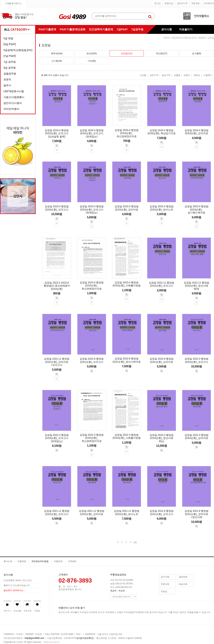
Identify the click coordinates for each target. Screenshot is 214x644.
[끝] (135, 542)
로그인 (157, 3)
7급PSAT (122, 29)
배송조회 (183, 584)
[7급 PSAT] (10, 56)
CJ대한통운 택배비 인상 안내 (18, 580)
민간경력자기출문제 (101, 29)
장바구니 (182, 3)
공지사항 (167, 29)
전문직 (7, 79)
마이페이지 (209, 3)
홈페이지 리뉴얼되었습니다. (17, 585)
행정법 (202, 38)
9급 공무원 (10, 68)
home (166, 38)
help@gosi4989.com (34, 638)
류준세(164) (57, 53)
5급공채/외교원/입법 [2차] (18, 50)
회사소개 (8, 561)
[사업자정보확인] (85, 638)
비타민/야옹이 (11, 109)
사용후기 (208, 75)
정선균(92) (92, 53)
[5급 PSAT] (10, 44)
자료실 (164, 591)
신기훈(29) (57, 61)
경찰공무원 (10, 74)
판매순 (197, 75)
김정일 (211, 38)
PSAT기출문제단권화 (73, 29)
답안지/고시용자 (13, 103)
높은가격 (166, 75)
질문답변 (183, 577)
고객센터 (72, 561)
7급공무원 (137, 29)
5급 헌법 (8, 38)
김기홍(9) (197, 53)
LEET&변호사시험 (14, 91)
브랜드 (187, 75)
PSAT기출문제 (47, 29)
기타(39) (92, 61)
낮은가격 (154, 75)
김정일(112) (127, 53)
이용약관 (22, 561)
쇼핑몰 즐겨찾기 (12, 3)
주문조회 (195, 3)
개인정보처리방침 (40, 561)
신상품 (143, 75)
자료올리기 (186, 29)
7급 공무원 (10, 62)
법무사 (7, 85)
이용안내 (58, 561)
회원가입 (169, 3)
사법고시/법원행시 (14, 97)
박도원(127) (162, 53)
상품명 (177, 75)
